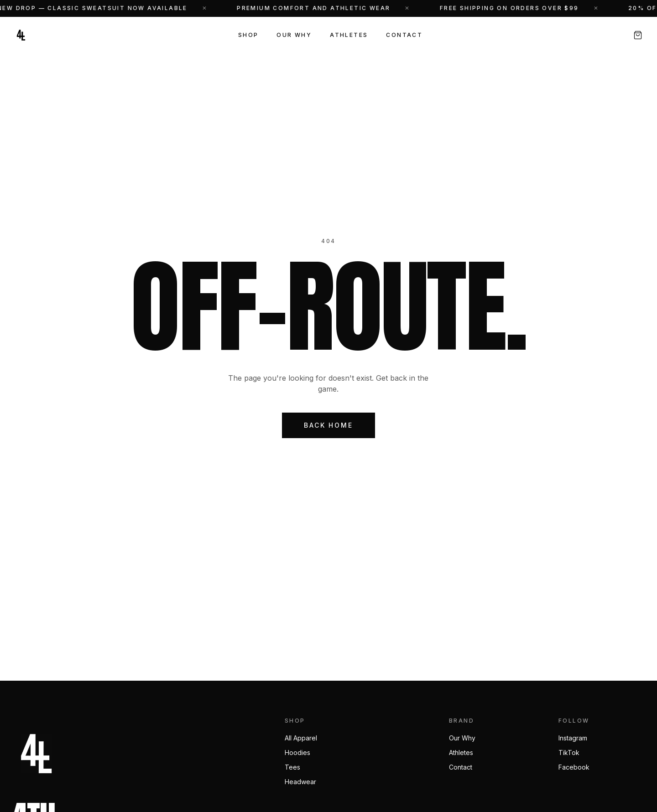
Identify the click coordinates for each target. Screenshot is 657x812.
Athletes (349, 35)
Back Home (328, 425)
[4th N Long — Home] (21, 35)
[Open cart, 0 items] (638, 35)
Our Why (294, 35)
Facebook (574, 767)
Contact (404, 35)
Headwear (300, 782)
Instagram (573, 738)
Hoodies (297, 753)
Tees (292, 767)
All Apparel (301, 738)
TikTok (569, 753)
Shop (248, 35)
